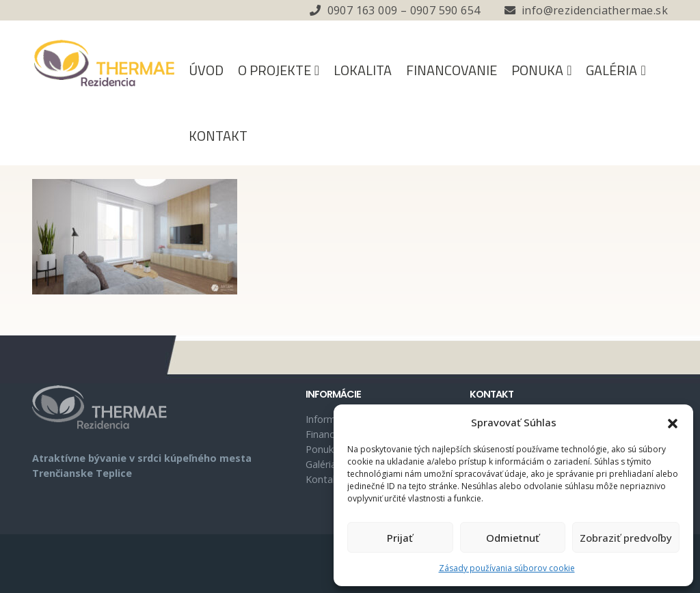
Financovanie (452, 70)
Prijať (400, 538)
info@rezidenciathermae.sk (595, 10)
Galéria (611, 70)
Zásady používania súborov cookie (507, 568)
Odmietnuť (513, 538)
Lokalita (363, 70)
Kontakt (218, 136)
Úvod (206, 70)
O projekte (274, 70)
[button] (673, 422)
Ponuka (537, 70)
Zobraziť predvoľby (626, 538)
